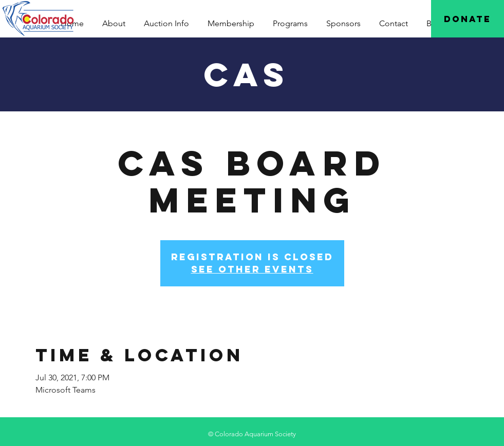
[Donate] (468, 19)
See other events (252, 269)
